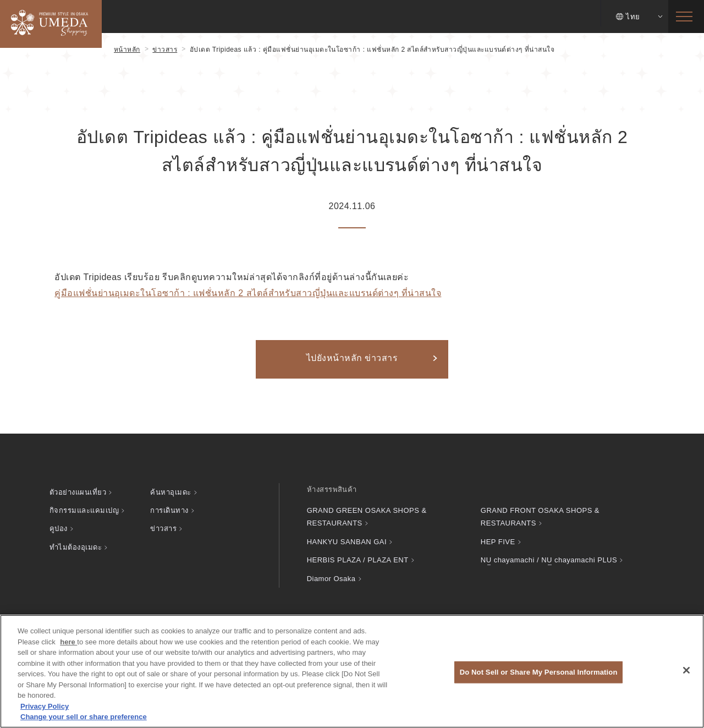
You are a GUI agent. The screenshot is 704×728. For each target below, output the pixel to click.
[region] (352, 671)
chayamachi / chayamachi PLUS (549, 560)
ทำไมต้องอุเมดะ (76, 547)
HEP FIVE (498, 542)
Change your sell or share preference (84, 717)
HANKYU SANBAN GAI (347, 542)
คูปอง (59, 529)
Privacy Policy (45, 706)
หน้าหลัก (127, 50)
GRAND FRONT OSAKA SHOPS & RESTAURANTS (540, 517)
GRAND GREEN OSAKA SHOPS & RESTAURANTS (367, 517)
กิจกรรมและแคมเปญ (84, 510)
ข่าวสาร (165, 50)
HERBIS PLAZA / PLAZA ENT (358, 560)
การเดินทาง (169, 510)
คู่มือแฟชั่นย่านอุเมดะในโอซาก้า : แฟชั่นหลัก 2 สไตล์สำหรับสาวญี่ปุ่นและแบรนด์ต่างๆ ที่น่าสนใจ (248, 293)
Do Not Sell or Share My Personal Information (539, 672)
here (68, 642)
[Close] (686, 670)
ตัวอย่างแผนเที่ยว (78, 492)
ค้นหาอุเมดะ (170, 492)
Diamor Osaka (331, 579)
